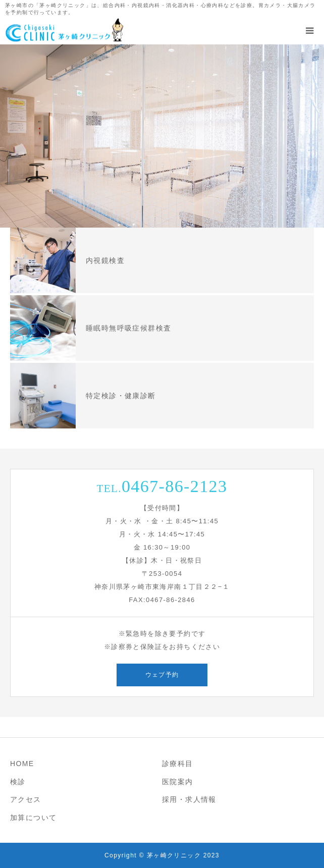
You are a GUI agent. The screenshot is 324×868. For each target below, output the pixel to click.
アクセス (26, 799)
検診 (18, 782)
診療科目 (178, 764)
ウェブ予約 (162, 675)
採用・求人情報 (189, 799)
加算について (33, 818)
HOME (22, 764)
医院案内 (178, 782)
